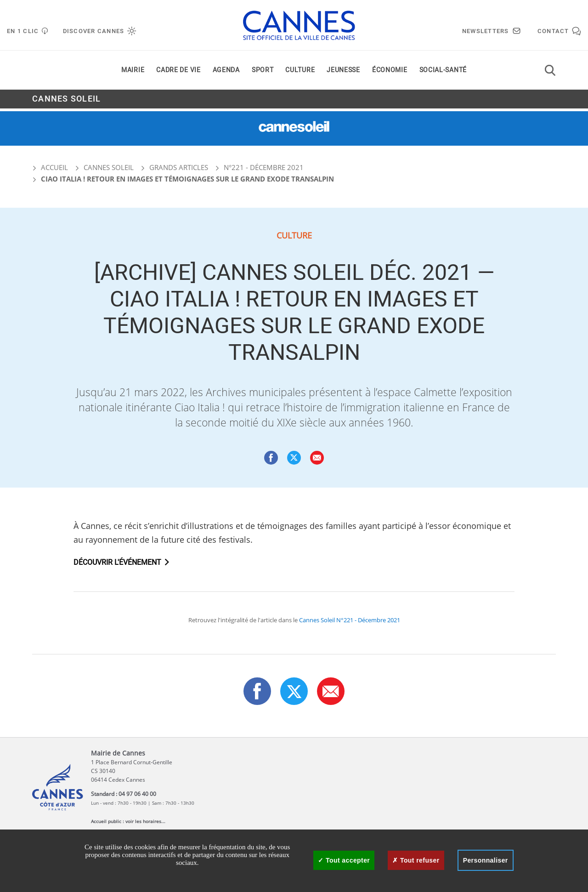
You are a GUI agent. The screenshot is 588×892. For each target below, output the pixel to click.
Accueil (50, 167)
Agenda (226, 73)
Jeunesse (343, 73)
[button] (317, 458)
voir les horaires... (145, 821)
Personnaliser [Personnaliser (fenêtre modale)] (486, 860)
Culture (300, 73)
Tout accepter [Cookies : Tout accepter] (344, 860)
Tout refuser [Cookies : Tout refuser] (416, 860)
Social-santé (443, 73)
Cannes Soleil (66, 102)
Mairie (133, 73)
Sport (263, 73)
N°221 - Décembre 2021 (264, 167)
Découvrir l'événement (117, 562)
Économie (390, 73)
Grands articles (179, 167)
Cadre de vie (178, 73)
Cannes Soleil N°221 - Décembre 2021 (350, 620)
